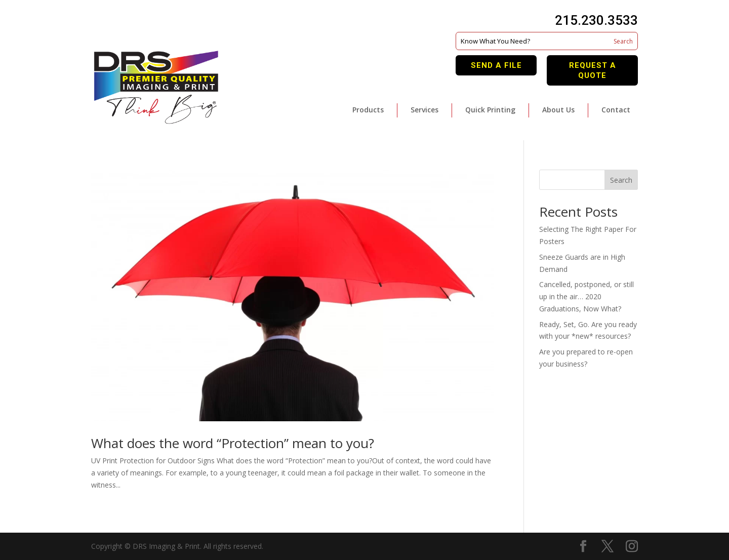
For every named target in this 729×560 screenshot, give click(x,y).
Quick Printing (490, 110)
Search (621, 180)
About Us (558, 110)
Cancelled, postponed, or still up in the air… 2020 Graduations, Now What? (586, 296)
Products (368, 110)
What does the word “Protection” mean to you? (233, 443)
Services (424, 110)
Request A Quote (593, 70)
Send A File (496, 65)
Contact (616, 110)
